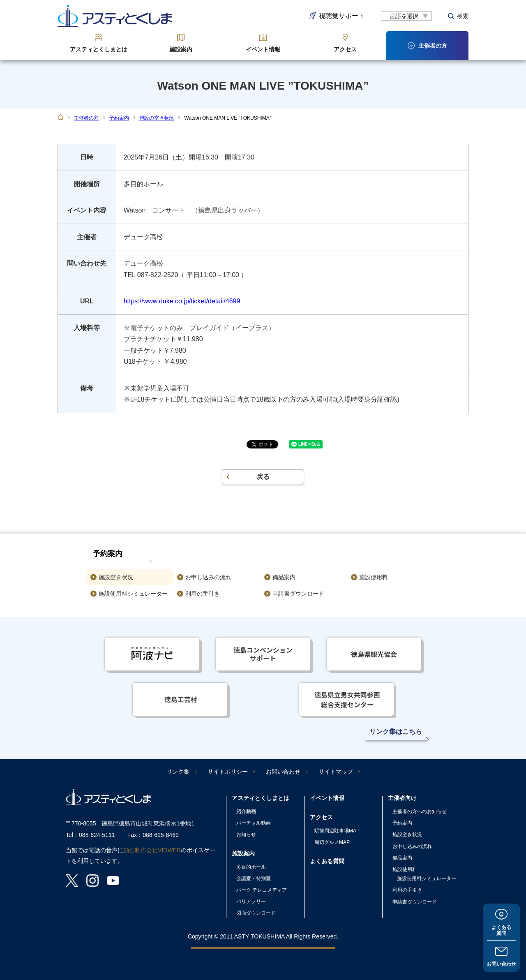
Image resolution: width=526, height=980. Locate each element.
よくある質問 (501, 930)
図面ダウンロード (256, 913)
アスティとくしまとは (99, 49)
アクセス (345, 49)
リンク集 (178, 772)
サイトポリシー (228, 772)
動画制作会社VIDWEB (152, 850)
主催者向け (402, 798)
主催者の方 (86, 118)
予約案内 (119, 118)
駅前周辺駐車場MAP (337, 831)
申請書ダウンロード (298, 594)
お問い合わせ (501, 964)
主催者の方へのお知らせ (420, 811)
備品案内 (284, 577)
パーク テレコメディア (262, 890)
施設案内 (181, 49)
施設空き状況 (116, 577)
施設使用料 (374, 577)
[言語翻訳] (406, 16)
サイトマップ (336, 772)
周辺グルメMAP (332, 842)
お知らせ (246, 834)
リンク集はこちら (396, 732)
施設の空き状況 (157, 118)
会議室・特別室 (254, 878)
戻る (263, 477)
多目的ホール (251, 867)
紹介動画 (246, 811)
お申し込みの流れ (208, 577)
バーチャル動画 (254, 823)
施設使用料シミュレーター (133, 594)
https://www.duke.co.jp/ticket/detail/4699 (182, 301)
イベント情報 (263, 49)
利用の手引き (203, 594)
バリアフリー (251, 901)
